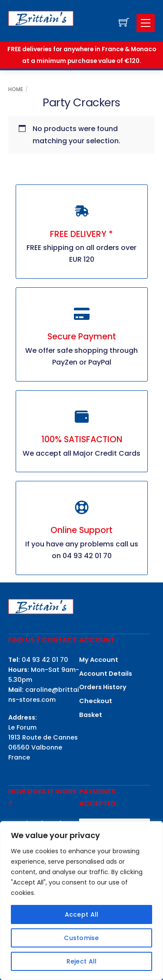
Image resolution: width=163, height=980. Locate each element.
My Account (99, 660)
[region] (81, 901)
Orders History (103, 687)
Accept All (82, 914)
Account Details (106, 674)
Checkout (96, 701)
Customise (81, 938)
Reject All (82, 961)
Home (16, 89)
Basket (91, 715)
